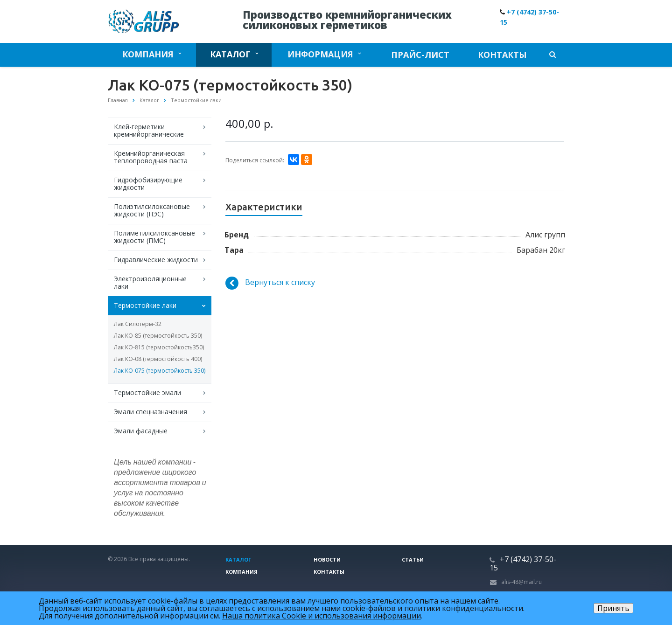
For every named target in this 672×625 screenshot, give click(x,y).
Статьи (413, 559)
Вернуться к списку (270, 283)
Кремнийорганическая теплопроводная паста (151, 157)
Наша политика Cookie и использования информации (322, 616)
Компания (152, 54)
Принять (613, 608)
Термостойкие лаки (145, 305)
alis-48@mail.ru (521, 582)
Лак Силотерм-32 (138, 324)
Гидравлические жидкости (156, 260)
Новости (327, 559)
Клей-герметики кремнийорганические (149, 130)
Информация (324, 54)
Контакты (502, 55)
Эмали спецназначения (150, 412)
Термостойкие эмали (147, 392)
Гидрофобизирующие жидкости (148, 184)
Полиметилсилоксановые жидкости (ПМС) (154, 237)
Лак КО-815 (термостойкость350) (159, 347)
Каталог (234, 54)
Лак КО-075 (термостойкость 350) (160, 371)
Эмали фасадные (141, 431)
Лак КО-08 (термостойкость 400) (158, 359)
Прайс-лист (420, 55)
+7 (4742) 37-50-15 (523, 563)
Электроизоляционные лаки (150, 282)
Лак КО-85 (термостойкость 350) (158, 336)
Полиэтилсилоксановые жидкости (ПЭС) (152, 210)
